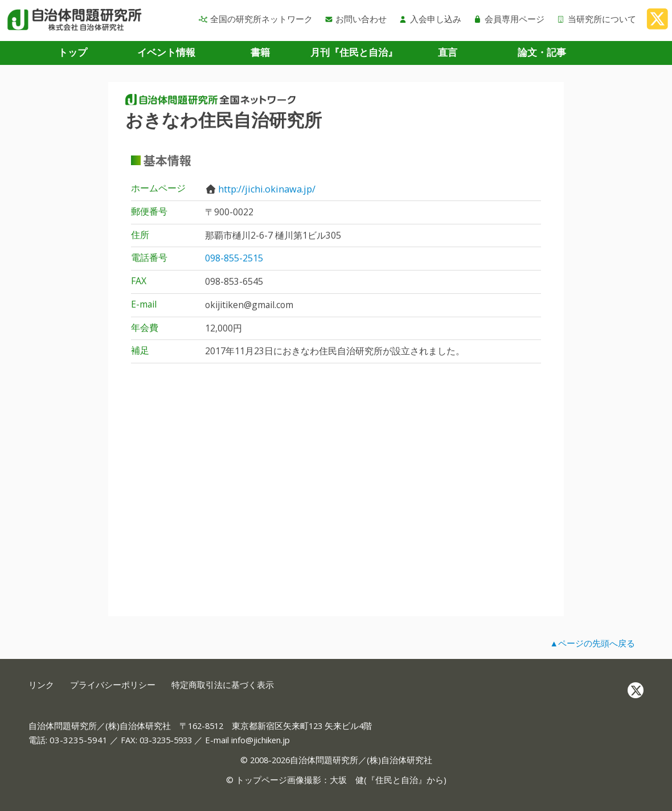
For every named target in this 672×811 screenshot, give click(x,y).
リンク (41, 685)
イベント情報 (166, 52)
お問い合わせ (356, 19)
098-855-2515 (234, 258)
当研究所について (596, 19)
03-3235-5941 (79, 740)
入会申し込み (430, 19)
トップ (73, 52)
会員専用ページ (509, 19)
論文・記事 (542, 52)
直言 (448, 52)
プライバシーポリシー (113, 685)
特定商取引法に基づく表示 (223, 685)
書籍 (260, 52)
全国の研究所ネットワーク (256, 19)
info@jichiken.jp (261, 740)
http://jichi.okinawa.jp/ (267, 189)
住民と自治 (397, 780)
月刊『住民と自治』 (354, 52)
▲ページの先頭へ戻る (592, 643)
